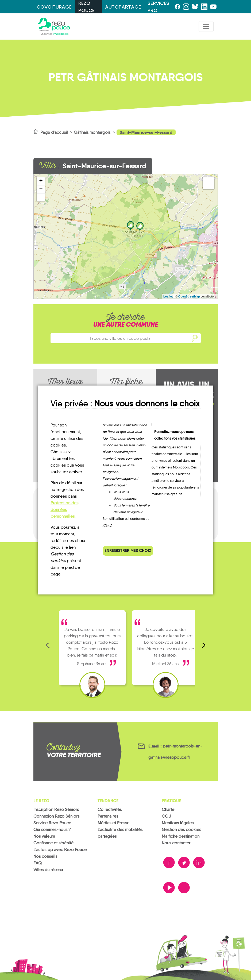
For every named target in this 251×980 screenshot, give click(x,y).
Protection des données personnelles (64, 510)
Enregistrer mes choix (128, 550)
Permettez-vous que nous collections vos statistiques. (175, 435)
